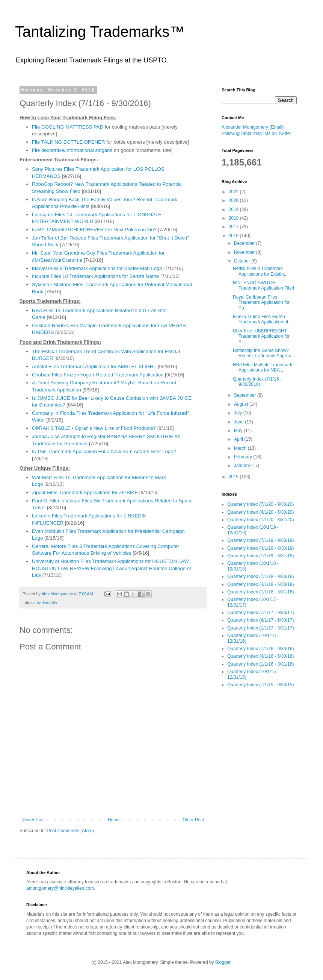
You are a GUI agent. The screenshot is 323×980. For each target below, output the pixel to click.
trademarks (47, 603)
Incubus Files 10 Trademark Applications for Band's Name (95, 276)
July (239, 413)
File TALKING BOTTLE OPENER (68, 142)
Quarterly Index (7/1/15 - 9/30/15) (260, 685)
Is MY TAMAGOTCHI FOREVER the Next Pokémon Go (93, 230)
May (239, 431)
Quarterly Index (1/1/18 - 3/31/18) (260, 592)
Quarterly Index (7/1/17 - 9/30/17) (260, 613)
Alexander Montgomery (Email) (253, 127)
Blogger (223, 962)
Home (114, 820)
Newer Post (33, 820)
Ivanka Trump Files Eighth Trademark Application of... (262, 319)
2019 (234, 209)
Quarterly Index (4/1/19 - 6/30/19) (260, 548)
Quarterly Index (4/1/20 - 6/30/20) (260, 512)
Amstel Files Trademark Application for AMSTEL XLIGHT (94, 366)
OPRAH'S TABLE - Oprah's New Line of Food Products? (94, 428)
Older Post (193, 820)
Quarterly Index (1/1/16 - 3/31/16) (260, 664)
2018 (234, 218)
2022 (234, 192)
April (239, 439)
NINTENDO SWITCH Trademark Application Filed (263, 285)
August (242, 404)
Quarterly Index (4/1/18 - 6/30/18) (260, 584)
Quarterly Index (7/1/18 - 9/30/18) (260, 576)
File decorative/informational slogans (72, 150)
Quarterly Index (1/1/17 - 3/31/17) (260, 628)
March (241, 448)
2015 (234, 477)
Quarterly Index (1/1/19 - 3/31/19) (260, 556)
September (246, 395)
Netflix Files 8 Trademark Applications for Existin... (260, 271)
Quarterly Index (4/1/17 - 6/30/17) (260, 620)
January (243, 466)
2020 (234, 200)
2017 (234, 227)
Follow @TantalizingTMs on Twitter (256, 133)
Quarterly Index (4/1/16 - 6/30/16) (260, 656)
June (239, 422)
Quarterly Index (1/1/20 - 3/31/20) (260, 520)
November (245, 252)
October (243, 261)
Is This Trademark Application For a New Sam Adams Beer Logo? (104, 451)
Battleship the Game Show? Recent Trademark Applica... (264, 353)
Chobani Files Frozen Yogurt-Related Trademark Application (98, 375)
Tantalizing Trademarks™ (100, 32)
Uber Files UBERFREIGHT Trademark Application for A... (261, 336)
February (244, 457)
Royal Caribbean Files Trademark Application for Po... (261, 303)
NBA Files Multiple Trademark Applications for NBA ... (263, 367)
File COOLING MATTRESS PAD (68, 127)
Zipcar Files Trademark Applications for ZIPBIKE (85, 492)
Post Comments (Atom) (70, 831)
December (245, 243)
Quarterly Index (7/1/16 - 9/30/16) (260, 649)
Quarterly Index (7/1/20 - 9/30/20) (260, 504)
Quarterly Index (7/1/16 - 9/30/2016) (257, 382)
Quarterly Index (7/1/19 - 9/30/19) (260, 540)
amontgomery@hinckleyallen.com (60, 888)
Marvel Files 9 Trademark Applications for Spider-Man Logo (97, 268)
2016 (234, 236)
